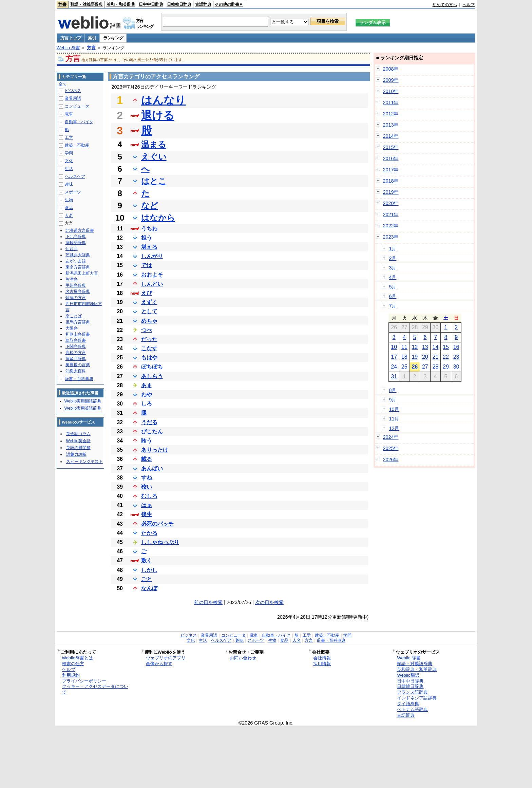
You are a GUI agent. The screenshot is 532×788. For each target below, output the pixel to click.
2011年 (391, 102)
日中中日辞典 (151, 4)
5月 (393, 287)
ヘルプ (469, 5)
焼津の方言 (76, 298)
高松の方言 (76, 353)
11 (404, 347)
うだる (149, 422)
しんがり (152, 256)
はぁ (147, 505)
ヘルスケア (75, 176)
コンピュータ (77, 106)
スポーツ (73, 192)
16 (456, 347)
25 (404, 367)
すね (147, 478)
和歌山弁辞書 (78, 334)
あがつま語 (76, 261)
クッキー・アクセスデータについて (95, 689)
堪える (149, 247)
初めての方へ (445, 5)
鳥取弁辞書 (76, 340)
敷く (147, 560)
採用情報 (322, 664)
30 (456, 367)
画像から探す (159, 664)
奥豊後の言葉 (78, 365)
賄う (147, 441)
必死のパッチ (157, 524)
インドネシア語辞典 (417, 698)
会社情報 (322, 658)
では (147, 265)
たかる (149, 533)
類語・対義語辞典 (87, 4)
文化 (69, 161)
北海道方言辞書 (80, 230)
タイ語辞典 (408, 704)
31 (394, 377)
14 (436, 347)
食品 (69, 208)
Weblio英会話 (78, 441)
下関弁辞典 (76, 346)
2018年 (391, 181)
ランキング (113, 38)
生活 (69, 169)
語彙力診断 (76, 454)
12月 (394, 428)
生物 (69, 200)
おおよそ (152, 275)
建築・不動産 (77, 145)
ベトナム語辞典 (412, 709)
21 (436, 357)
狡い (147, 487)
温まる (154, 144)
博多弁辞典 (76, 359)
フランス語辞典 (412, 692)
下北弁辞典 (76, 237)
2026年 (391, 459)
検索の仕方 (73, 664)
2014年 (391, 136)
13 (425, 347)
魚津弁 (72, 279)
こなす (149, 348)
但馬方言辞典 (78, 322)
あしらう (152, 376)
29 (446, 367)
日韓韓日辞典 (179, 4)
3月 (393, 268)
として (149, 311)
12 (415, 347)
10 (394, 347)
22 (446, 357)
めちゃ (149, 321)
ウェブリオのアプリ (166, 658)
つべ (147, 330)
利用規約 (71, 675)
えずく (149, 302)
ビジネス (73, 91)
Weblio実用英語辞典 (83, 408)
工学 (69, 137)
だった (149, 339)
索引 (92, 38)
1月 (393, 249)
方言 (91, 48)
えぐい (154, 157)
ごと (147, 579)
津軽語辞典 (76, 243)
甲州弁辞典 (76, 285)
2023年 (391, 237)
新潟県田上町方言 (82, 273)
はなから (158, 218)
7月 (393, 306)
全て (63, 84)
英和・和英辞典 (121, 4)
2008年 (391, 69)
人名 (69, 215)
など (150, 205)
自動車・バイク (79, 122)
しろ (147, 404)
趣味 (69, 184)
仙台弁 (72, 249)
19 (415, 357)
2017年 (391, 170)
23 (456, 357)
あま (147, 385)
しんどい (152, 284)
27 (425, 367)
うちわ (149, 229)
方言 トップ (71, 38)
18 (404, 357)
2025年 (391, 448)
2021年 (391, 214)
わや (147, 395)
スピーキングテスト (84, 462)
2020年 (391, 203)
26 (415, 367)
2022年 (391, 226)
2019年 (391, 192)
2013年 (391, 125)
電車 (69, 114)
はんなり (164, 100)
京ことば (74, 316)
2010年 (391, 91)
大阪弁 (72, 328)
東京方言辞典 (78, 267)
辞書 (62, 4)
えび (147, 293)
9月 (393, 400)
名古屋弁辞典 (78, 292)
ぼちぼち (152, 367)
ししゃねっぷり (160, 542)
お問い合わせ (243, 658)
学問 (69, 153)
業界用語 (73, 98)
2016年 (391, 158)
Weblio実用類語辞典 (83, 401)
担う (147, 238)
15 (446, 347)
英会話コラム (78, 434)
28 (436, 367)
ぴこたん (152, 431)
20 (425, 357)
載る (147, 459)
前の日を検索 (208, 602)
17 (394, 357)
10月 (394, 409)
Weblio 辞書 (68, 48)
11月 (394, 419)
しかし (149, 570)
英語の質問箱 (78, 448)
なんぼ (149, 588)
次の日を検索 (269, 602)
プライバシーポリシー (84, 681)
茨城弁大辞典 (78, 255)
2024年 (391, 437)
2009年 (391, 80)
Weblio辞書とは (78, 658)
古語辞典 (203, 4)
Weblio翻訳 (408, 675)
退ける (158, 115)
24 (394, 367)
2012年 (391, 114)
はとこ (154, 181)
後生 (147, 514)
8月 (393, 390)
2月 (393, 258)
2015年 (391, 147)
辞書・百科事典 (79, 379)
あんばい (152, 468)
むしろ (149, 496)
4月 (393, 277)
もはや (149, 358)
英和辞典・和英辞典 (417, 669)
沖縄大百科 (76, 371)
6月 (393, 296)
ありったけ (155, 450)
